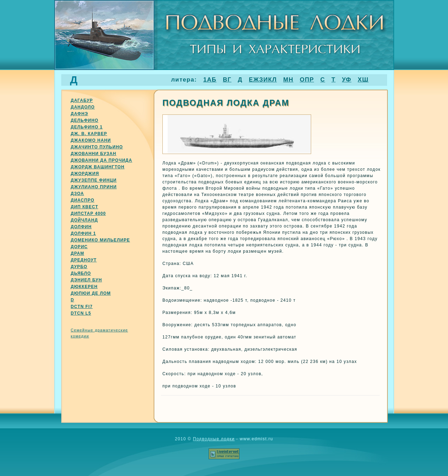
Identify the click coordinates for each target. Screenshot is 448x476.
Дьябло (81, 273)
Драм (77, 253)
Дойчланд (84, 220)
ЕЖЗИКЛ (263, 80)
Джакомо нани (91, 140)
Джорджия (85, 174)
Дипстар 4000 (88, 213)
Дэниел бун (86, 280)
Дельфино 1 (87, 127)
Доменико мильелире (100, 240)
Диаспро (83, 200)
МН (288, 80)
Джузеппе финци (94, 180)
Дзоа (77, 194)
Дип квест (85, 207)
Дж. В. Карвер (89, 134)
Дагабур (82, 100)
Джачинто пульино (97, 147)
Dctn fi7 (82, 307)
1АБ (210, 80)
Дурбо (79, 267)
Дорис (79, 247)
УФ (347, 80)
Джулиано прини (94, 187)
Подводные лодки (214, 439)
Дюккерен (84, 287)
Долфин (81, 227)
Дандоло (83, 107)
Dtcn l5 (81, 313)
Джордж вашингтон (98, 167)
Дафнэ (79, 114)
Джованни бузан (93, 154)
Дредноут (84, 260)
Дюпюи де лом (91, 293)
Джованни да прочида (101, 160)
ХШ (363, 80)
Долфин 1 (83, 233)
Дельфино (85, 120)
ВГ (227, 80)
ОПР (307, 80)
